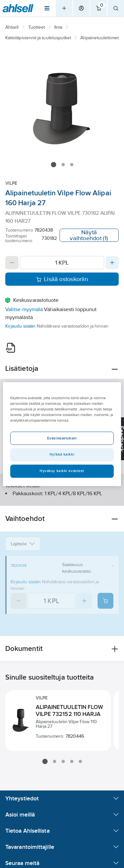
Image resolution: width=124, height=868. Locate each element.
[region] (62, 434)
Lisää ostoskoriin (62, 279)
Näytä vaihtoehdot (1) (89, 235)
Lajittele (23, 544)
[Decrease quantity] (12, 263)
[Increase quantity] (112, 263)
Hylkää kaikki (62, 454)
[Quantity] (62, 263)
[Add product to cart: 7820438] (105, 601)
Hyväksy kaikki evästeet (62, 471)
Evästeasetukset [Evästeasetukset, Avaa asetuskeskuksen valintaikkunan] (62, 438)
